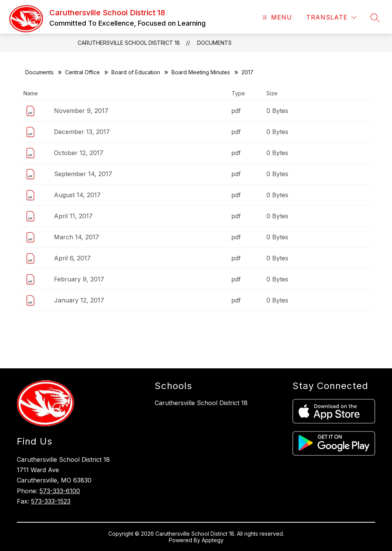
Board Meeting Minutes (201, 72)
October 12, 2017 (79, 153)
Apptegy (213, 540)
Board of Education (136, 72)
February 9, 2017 (79, 279)
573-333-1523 (51, 501)
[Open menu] (276, 17)
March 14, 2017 (77, 237)
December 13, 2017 (82, 132)
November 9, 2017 (81, 111)
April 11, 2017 (73, 216)
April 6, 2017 (72, 258)
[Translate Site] (331, 17)
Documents (214, 43)
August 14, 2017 (77, 195)
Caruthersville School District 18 (129, 43)
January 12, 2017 (79, 300)
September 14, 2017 (83, 174)
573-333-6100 (60, 491)
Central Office (82, 72)
